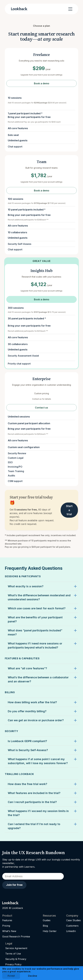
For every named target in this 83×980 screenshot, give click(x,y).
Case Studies (73, 920)
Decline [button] (33, 976)
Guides (47, 920)
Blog (45, 926)
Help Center (50, 931)
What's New (9, 931)
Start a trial (69, 510)
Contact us (41, 408)
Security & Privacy (16, 959)
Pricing (6, 926)
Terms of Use (13, 954)
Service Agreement (16, 948)
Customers (72, 926)
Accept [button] (11, 976)
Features (7, 920)
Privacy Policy (13, 964)
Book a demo (42, 83)
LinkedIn (71, 931)
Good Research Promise (16, 936)
